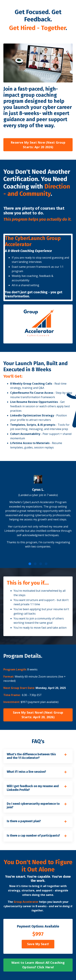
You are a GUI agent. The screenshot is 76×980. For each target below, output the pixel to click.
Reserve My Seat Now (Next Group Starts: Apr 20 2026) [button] (38, 145)
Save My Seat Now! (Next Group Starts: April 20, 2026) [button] (38, 715)
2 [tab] (35, 564)
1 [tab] (30, 564)
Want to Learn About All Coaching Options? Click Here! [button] (38, 965)
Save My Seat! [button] (38, 944)
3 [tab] (41, 564)
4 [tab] (46, 564)
